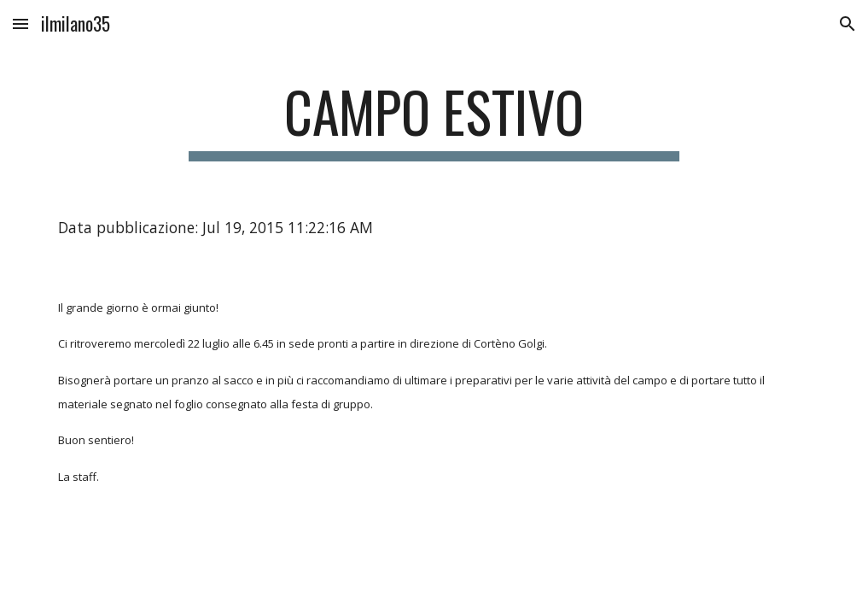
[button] (20, 23)
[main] (434, 120)
